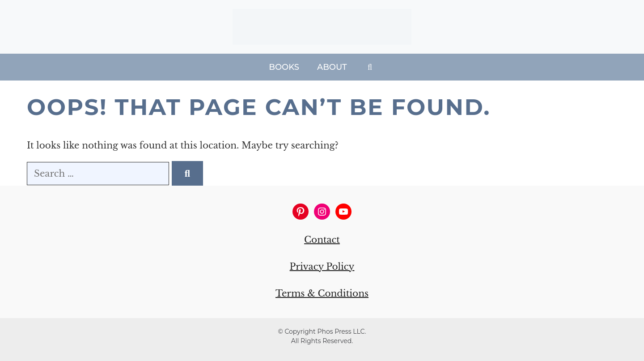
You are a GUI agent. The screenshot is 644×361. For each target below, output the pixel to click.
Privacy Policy (322, 267)
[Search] (187, 173)
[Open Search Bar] (370, 67)
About (332, 67)
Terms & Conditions (322, 293)
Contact (322, 240)
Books (284, 67)
